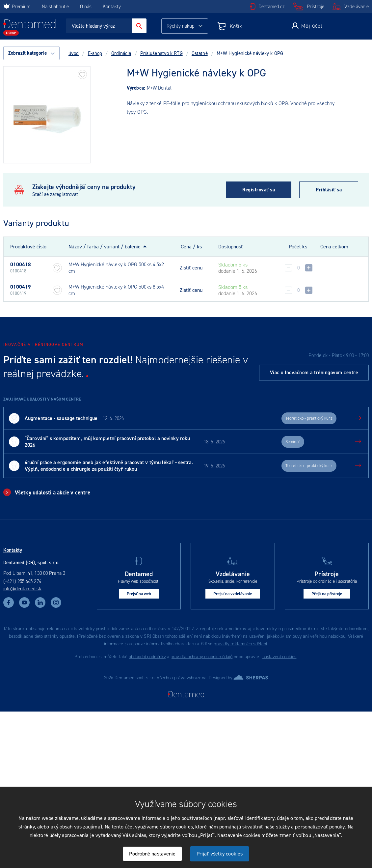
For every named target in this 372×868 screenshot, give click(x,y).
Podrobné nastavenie (152, 854)
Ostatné (200, 53)
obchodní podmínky (147, 657)
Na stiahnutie (56, 7)
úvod (74, 53)
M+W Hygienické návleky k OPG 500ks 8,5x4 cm (116, 290)
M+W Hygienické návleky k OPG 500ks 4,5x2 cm (116, 268)
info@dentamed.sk (22, 589)
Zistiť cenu (191, 268)
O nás (86, 7)
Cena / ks (191, 247)
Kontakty (112, 7)
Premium (17, 7)
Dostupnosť (231, 247)
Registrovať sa (259, 190)
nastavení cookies (279, 657)
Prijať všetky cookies (220, 854)
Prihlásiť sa (329, 190)
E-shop (95, 53)
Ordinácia (121, 53)
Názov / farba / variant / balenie (105, 247)
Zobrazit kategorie (31, 53)
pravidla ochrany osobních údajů (201, 657)
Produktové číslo (28, 247)
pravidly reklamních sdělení (240, 644)
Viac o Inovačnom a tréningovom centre (314, 373)
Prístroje (316, 7)
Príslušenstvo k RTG (161, 53)
